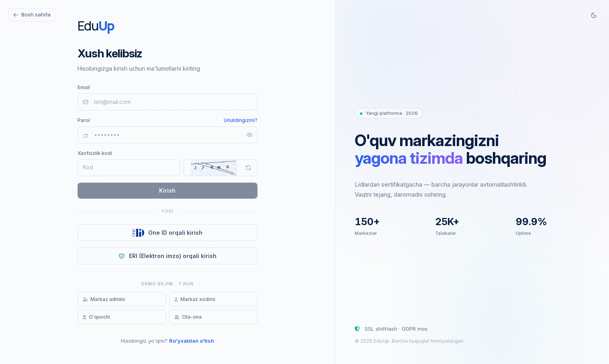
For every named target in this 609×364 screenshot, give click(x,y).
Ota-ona (188, 317)
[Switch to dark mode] (594, 15)
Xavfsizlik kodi (95, 153)
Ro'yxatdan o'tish (192, 341)
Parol (84, 120)
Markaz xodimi (195, 299)
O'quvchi (96, 317)
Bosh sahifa (32, 14)
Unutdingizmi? (241, 120)
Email (84, 87)
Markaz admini (104, 299)
